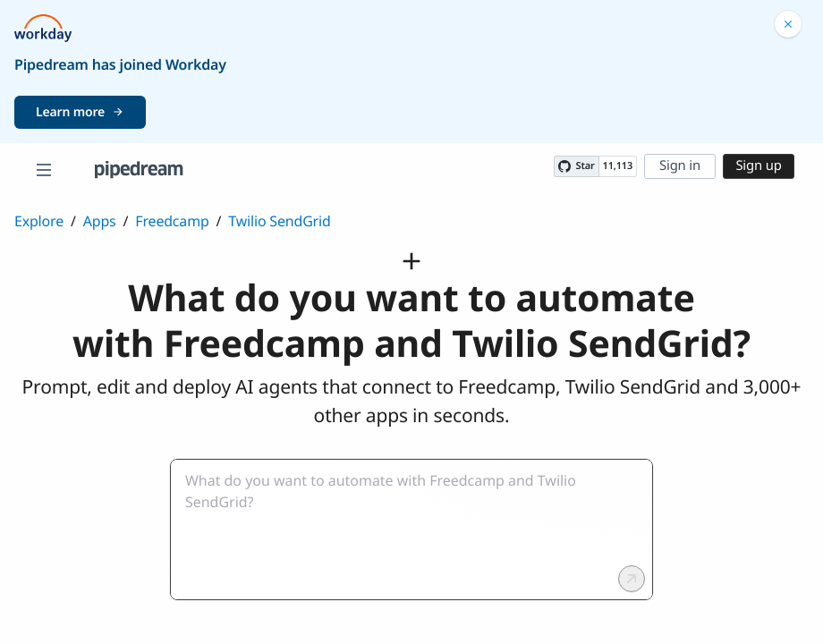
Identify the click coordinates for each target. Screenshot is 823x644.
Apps (100, 221)
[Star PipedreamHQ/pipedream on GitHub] (576, 166)
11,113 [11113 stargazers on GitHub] (618, 166)
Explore (39, 221)
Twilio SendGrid (279, 221)
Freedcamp (172, 221)
